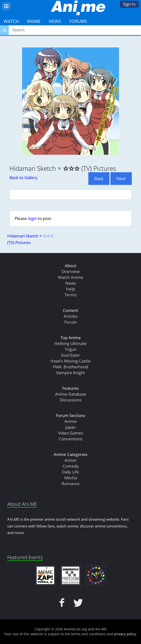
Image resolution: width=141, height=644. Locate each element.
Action (70, 460)
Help (70, 289)
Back (99, 178)
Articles (71, 316)
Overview (70, 271)
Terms (71, 295)
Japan (70, 427)
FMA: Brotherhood (70, 367)
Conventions (71, 439)
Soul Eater (71, 355)
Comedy (71, 466)
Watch (11, 21)
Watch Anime (71, 277)
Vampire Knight (70, 373)
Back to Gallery (24, 177)
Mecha (71, 478)
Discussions (71, 400)
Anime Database (71, 394)
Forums (78, 21)
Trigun (70, 349)
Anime (34, 21)
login (32, 218)
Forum (71, 322)
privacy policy (125, 634)
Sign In (129, 4)
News (55, 21)
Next (121, 178)
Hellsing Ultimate (70, 343)
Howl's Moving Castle (70, 361)
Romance (71, 484)
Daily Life (70, 472)
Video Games (70, 433)
